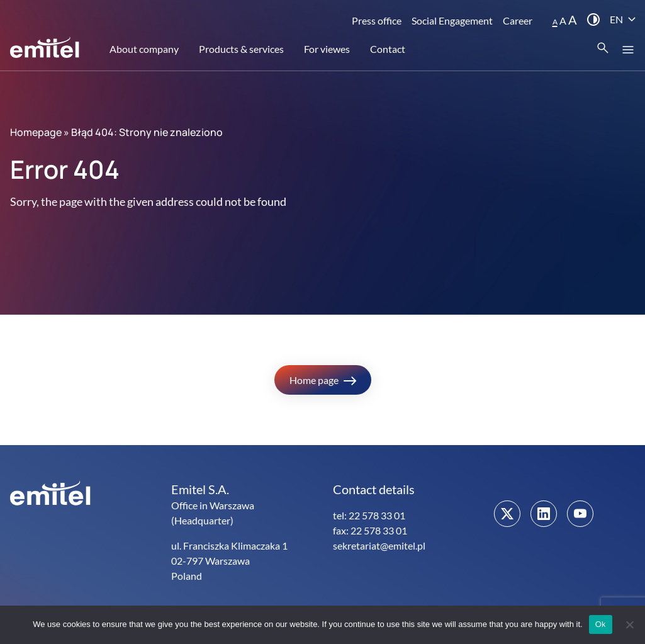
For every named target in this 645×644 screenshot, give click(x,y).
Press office (377, 20)
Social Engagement (452, 20)
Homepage (36, 132)
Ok (601, 624)
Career (518, 20)
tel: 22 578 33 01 (369, 515)
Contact (388, 49)
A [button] (555, 22)
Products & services (241, 49)
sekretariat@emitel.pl (379, 545)
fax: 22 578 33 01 (370, 530)
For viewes (327, 49)
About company (144, 49)
